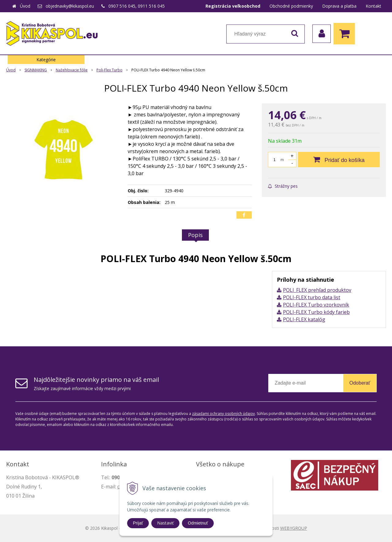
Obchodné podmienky (291, 6)
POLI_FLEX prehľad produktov (317, 290)
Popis (195, 235)
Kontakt (373, 6)
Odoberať (360, 383)
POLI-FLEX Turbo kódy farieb (316, 312)
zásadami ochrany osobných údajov (223, 414)
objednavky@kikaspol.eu (70, 6)
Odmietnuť (198, 523)
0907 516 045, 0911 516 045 (137, 6)
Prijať (138, 523)
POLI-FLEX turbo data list (312, 297)
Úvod (25, 6)
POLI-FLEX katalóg (304, 319)
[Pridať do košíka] (339, 160)
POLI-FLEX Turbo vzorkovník (316, 305)
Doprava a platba (339, 6)
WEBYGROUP (294, 528)
